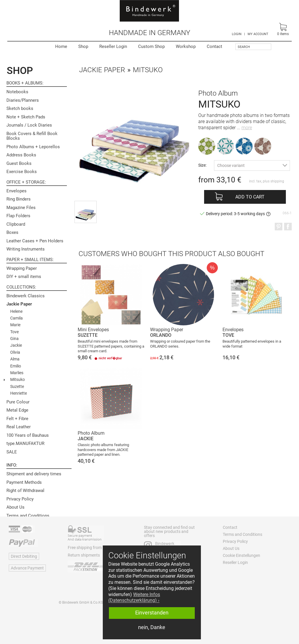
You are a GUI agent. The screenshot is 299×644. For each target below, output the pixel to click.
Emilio (16, 366)
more (247, 128)
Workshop (186, 46)
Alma (15, 359)
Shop (83, 46)
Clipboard (16, 224)
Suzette (17, 386)
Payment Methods (24, 482)
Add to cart (250, 197)
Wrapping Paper (22, 268)
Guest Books (19, 163)
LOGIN (237, 34)
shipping (277, 181)
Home (61, 46)
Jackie (16, 345)
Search (244, 47)
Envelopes (16, 191)
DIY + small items (24, 277)
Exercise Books (22, 172)
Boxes (12, 232)
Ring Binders (19, 199)
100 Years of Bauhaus (28, 435)
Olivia (15, 352)
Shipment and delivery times (34, 474)
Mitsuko (18, 379)
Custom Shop (151, 46)
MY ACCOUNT (258, 34)
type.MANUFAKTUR (25, 443)
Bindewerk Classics (26, 296)
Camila (16, 318)
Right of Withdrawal (25, 491)
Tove (14, 332)
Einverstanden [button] (152, 613)
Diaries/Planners (23, 100)
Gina (14, 339)
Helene (16, 311)
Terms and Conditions (28, 516)
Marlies (17, 373)
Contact (214, 46)
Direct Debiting (24, 556)
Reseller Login (113, 46)
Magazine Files (21, 208)
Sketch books (20, 108)
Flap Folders (18, 216)
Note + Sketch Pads (26, 117)
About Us (15, 507)
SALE (12, 452)
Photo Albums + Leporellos (33, 147)
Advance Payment (27, 568)
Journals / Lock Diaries (29, 125)
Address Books (21, 155)
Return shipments (84, 555)
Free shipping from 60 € (89, 548)
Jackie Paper (19, 304)
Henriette (19, 393)
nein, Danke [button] (152, 627)
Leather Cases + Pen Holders (35, 241)
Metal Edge (17, 410)
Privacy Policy (20, 499)
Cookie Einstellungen (241, 555)
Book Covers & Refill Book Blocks (32, 136)
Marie (15, 325)
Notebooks (17, 92)
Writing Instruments (26, 249)
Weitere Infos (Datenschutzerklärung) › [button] (134, 598)
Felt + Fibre (17, 419)
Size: (202, 165)
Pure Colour (18, 402)
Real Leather (19, 427)
